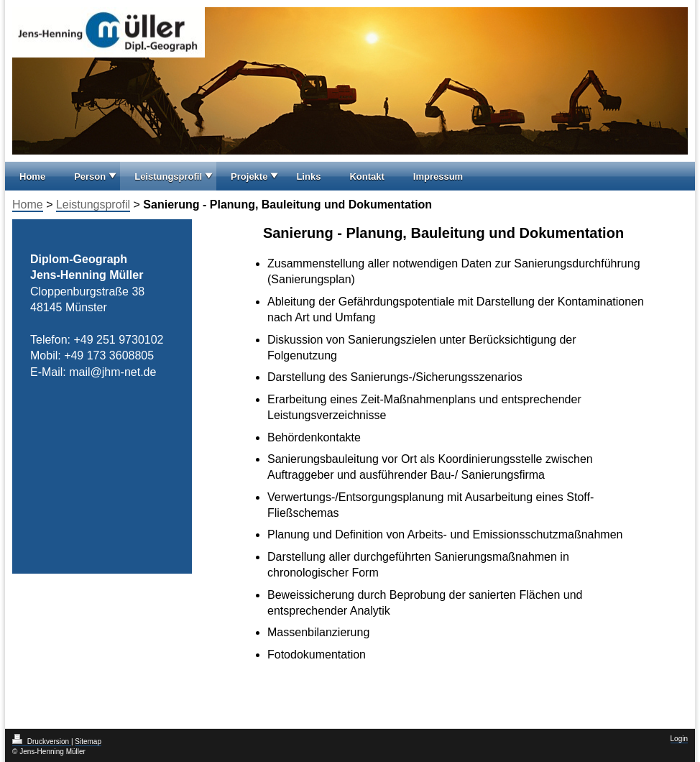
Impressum (438, 176)
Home (32, 176)
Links (308, 176)
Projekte (249, 176)
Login (679, 739)
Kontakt (367, 176)
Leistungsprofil (168, 176)
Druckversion (42, 742)
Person (90, 176)
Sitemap (88, 742)
